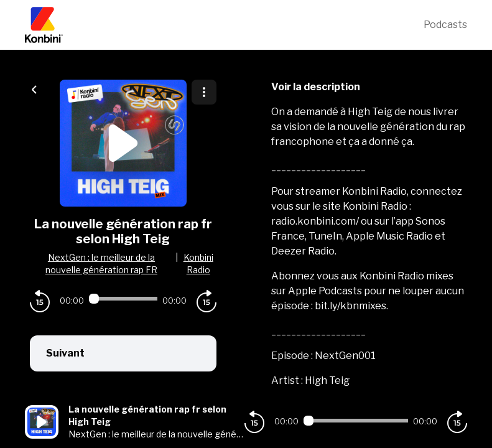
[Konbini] (224, 25)
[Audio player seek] (123, 299)
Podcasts (445, 25)
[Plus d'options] (204, 92)
